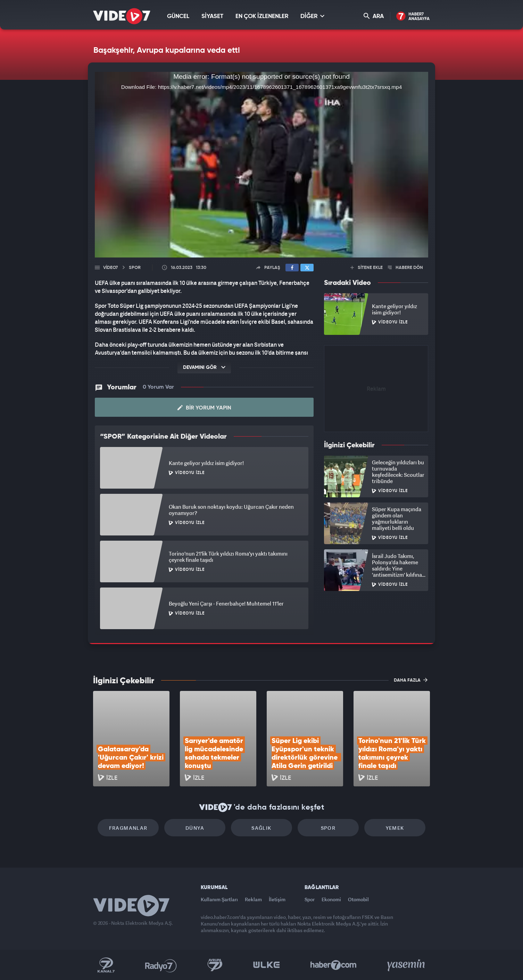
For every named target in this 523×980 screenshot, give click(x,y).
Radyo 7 (161, 965)
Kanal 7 (106, 965)
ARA (374, 16)
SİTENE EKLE (367, 268)
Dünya (195, 828)
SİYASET (212, 16)
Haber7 (334, 965)
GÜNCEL (178, 16)
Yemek (395, 828)
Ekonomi (331, 899)
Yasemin (407, 965)
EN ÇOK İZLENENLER (262, 16)
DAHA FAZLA (411, 680)
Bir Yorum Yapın (204, 408)
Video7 (110, 268)
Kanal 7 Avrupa (215, 965)
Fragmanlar (128, 828)
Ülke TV (267, 965)
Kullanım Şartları (219, 899)
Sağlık (261, 828)
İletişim (277, 899)
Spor (328, 828)
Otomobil (358, 899)
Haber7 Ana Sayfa (413, 16)
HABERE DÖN (405, 268)
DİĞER (312, 16)
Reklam (253, 899)
